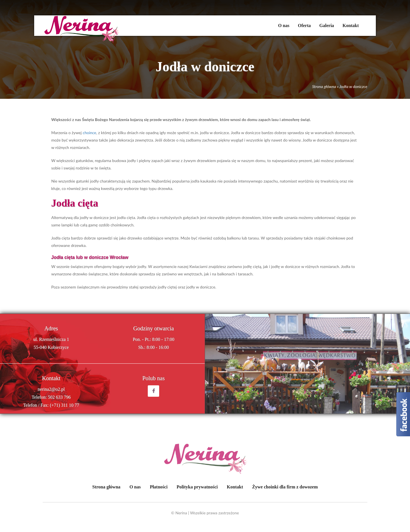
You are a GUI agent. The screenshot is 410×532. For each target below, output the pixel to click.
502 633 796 (59, 397)
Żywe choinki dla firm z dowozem (285, 487)
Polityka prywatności (197, 487)
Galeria (327, 25)
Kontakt (351, 25)
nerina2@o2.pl (51, 389)
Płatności (159, 487)
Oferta (304, 25)
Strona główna (324, 86)
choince (89, 133)
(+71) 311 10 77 (64, 405)
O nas (284, 25)
